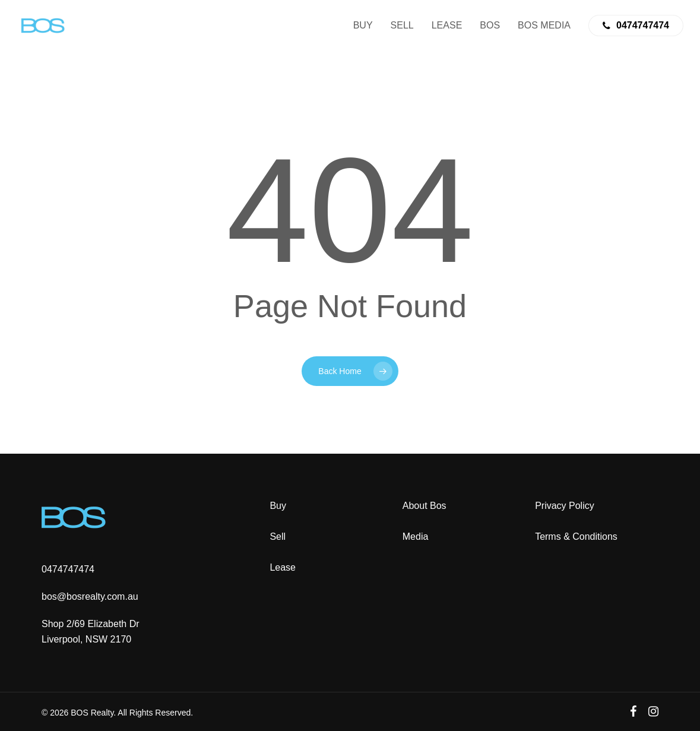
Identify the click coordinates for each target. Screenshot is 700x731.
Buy (278, 506)
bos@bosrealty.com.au (90, 596)
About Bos (425, 506)
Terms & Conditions (576, 537)
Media (416, 537)
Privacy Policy (565, 506)
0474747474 (68, 569)
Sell (278, 537)
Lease (283, 567)
